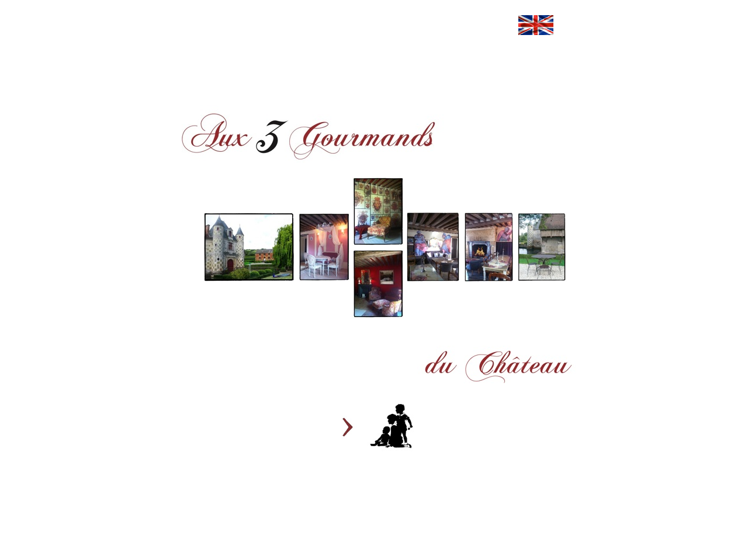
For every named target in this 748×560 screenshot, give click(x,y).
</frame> (194, 74)
